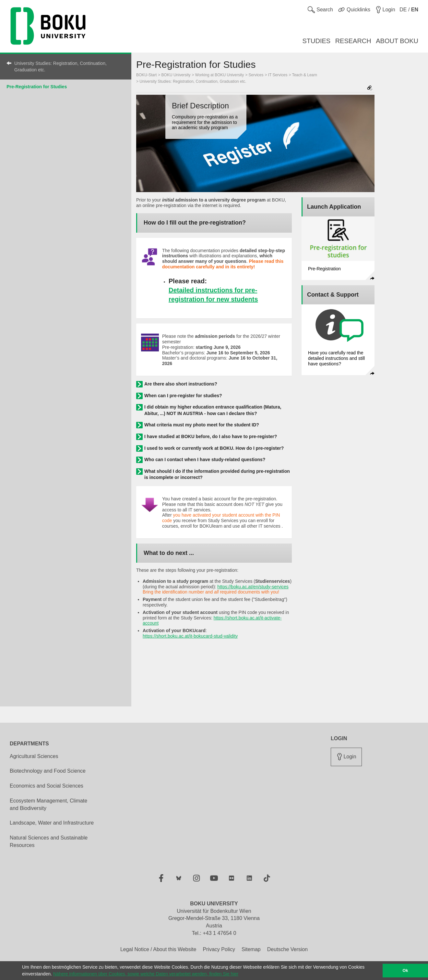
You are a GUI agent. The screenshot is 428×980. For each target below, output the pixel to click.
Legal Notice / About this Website (158, 949)
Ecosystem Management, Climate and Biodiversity (48, 804)
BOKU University (176, 75)
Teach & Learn (305, 75)
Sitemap (251, 949)
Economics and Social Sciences (47, 786)
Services (256, 75)
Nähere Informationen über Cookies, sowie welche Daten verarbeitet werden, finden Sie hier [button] (146, 974)
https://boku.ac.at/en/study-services (253, 587)
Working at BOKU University (220, 75)
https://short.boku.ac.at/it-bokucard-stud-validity (190, 636)
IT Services (278, 75)
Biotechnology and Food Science (48, 771)
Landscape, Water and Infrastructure (52, 823)
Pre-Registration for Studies (37, 87)
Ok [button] (405, 971)
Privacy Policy (219, 949)
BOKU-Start (146, 75)
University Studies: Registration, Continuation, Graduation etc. (60, 67)
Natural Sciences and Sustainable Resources (49, 841)
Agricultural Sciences (34, 756)
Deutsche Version (287, 949)
